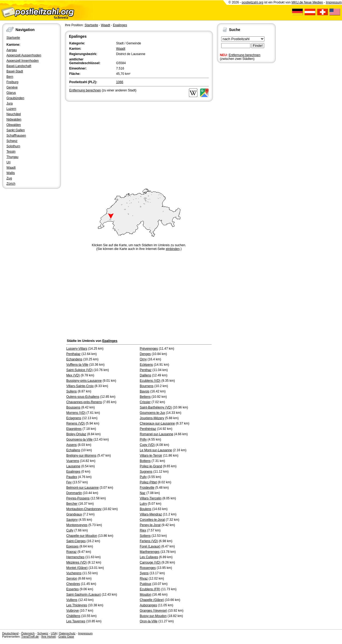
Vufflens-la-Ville (77, 365)
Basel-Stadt (15, 71)
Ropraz (71, 552)
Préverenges (149, 349)
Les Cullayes (149, 557)
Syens (144, 573)
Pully (143, 477)
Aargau (12, 50)
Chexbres (73, 584)
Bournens (147, 386)
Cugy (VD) (147, 445)
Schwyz (12, 141)
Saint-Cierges (76, 541)
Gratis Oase (66, 637)
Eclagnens (74, 418)
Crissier (145, 402)
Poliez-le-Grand (151, 466)
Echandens (74, 359)
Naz (143, 493)
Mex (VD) (73, 375)
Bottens (145, 461)
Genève (12, 87)
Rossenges (148, 568)
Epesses (72, 546)
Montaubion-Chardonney (84, 509)
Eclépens (146, 365)
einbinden (173, 249)
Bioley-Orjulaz (76, 434)
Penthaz (146, 370)
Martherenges (150, 552)
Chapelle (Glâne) (152, 600)
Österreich (28, 633)
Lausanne (73, 466)
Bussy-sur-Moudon (153, 616)
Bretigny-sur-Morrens (81, 456)
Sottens (145, 536)
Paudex (72, 477)
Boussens (73, 407)
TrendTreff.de (30, 637)
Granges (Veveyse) (153, 611)
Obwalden (14, 125)
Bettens (145, 397)
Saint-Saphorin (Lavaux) (83, 595)
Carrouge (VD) (150, 562)
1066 (120, 82)
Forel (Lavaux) (150, 546)
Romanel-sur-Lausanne (156, 434)
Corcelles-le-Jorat (152, 520)
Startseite (13, 38)
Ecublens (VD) (150, 381)
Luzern (11, 109)
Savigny (72, 520)
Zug (9, 178)
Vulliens (72, 600)
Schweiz (43, 633)
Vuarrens (73, 461)
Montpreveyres (77, 525)
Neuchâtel (14, 114)
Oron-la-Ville (149, 621)
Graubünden (15, 98)
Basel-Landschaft (19, 66)
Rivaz (144, 579)
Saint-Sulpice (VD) (79, 370)
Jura (9, 103)
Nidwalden (14, 119)
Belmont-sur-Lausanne (82, 488)
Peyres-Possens (78, 498)
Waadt (11, 168)
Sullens (71, 391)
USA (54, 633)
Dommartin (74, 493)
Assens (71, 445)
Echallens (73, 450)
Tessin (11, 152)
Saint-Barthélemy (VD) (156, 407)
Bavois (145, 391)
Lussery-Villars (77, 349)
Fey (69, 482)
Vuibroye (73, 611)
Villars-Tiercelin (151, 498)
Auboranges (148, 605)
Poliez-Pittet (148, 482)
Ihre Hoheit (49, 637)
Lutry (143, 504)
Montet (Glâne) (77, 568)
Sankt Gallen (16, 130)
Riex (143, 530)
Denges (145, 354)
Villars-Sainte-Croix (80, 386)
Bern (10, 77)
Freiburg (12, 82)
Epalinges (120, 25)
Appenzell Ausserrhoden (24, 55)
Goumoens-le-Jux (152, 413)
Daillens (145, 375)
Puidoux (145, 584)
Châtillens (73, 616)
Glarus (11, 93)
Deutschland (10, 633)
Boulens (145, 509)
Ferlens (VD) (149, 541)
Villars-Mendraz (151, 514)
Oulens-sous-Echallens (83, 397)
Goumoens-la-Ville (79, 439)
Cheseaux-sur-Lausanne (157, 423)
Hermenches (75, 557)
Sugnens (146, 472)
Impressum (334, 2)
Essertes (73, 589)
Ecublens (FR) (150, 589)
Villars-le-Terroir (151, 456)
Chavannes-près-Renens (84, 402)
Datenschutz (67, 633)
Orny (143, 359)
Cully (70, 530)
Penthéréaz (148, 429)
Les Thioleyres (77, 605)
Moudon (145, 595)
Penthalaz (73, 354)
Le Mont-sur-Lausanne (156, 450)
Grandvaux (74, 514)
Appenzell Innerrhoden (23, 61)
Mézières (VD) (77, 562)
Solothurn (13, 146)
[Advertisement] (139, 143)
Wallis (11, 173)
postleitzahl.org (253, 2)
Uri (8, 162)
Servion (72, 579)
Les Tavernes (76, 621)
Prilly (143, 439)
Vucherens (74, 573)
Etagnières (74, 429)
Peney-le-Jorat (150, 525)
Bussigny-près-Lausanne (84, 381)
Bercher (72, 504)
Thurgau (12, 157)
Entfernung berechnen (245, 55)
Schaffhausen (16, 136)
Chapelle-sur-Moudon (82, 536)
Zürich (11, 184)
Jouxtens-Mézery (152, 418)
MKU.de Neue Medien (307, 2)
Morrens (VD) (76, 413)
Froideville (147, 488)
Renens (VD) (75, 423)
